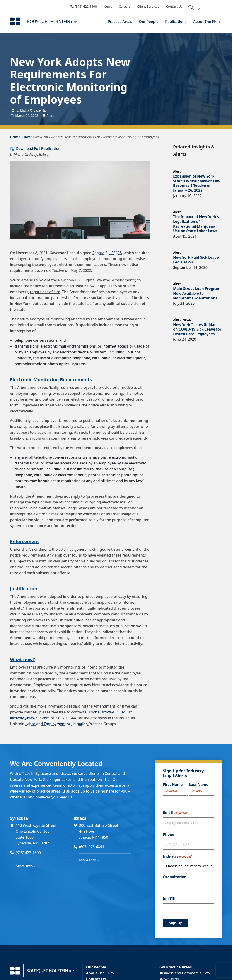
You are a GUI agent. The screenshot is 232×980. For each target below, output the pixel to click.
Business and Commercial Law (184, 973)
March (20, 115)
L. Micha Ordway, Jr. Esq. (106, 712)
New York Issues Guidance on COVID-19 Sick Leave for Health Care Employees (197, 329)
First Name (173, 788)
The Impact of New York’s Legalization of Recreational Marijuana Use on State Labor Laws (196, 224)
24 (27, 115)
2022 (34, 115)
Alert (50, 115)
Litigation (80, 724)
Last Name (199, 788)
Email (175, 813)
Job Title (170, 899)
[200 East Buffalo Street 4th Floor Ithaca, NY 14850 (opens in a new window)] (105, 831)
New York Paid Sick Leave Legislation (196, 260)
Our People (149, 22)
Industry (178, 856)
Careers (124, 7)
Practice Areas (120, 22)
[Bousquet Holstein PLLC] (43, 22)
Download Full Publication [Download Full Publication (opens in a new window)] (38, 148)
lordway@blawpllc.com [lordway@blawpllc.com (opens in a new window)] (30, 718)
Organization (175, 877)
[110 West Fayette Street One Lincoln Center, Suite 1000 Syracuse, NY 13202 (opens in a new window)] (42, 834)
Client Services (148, 7)
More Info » (26, 866)
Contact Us (174, 7)
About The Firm (206, 22)
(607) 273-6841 (92, 847)
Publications (176, 22)
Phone (169, 834)
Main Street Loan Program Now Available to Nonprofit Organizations (197, 293)
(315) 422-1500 (83, 7)
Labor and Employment (46, 724)
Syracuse (19, 818)
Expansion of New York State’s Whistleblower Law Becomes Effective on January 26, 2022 (197, 183)
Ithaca (80, 818)
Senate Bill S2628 (107, 253)
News (108, 7)
